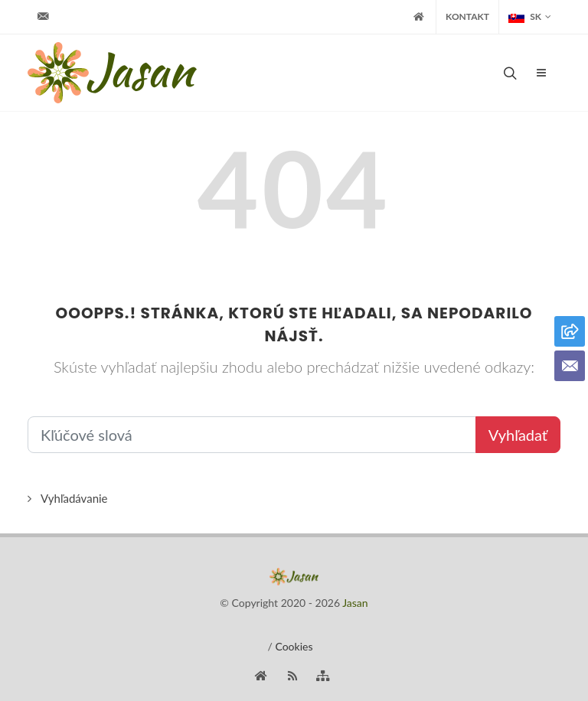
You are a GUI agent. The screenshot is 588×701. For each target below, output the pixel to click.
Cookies (294, 646)
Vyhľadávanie (74, 498)
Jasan (355, 603)
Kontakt (467, 16)
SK (530, 17)
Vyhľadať (518, 435)
